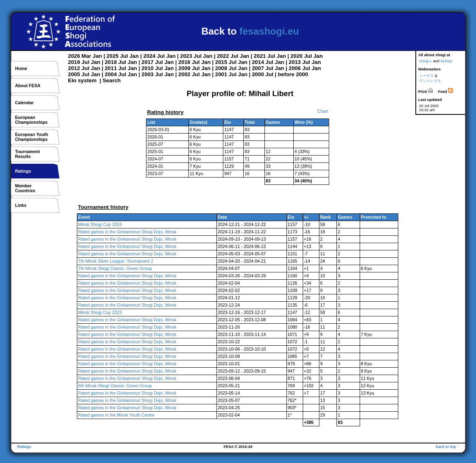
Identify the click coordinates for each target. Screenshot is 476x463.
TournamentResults (27, 154)
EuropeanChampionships (31, 120)
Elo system (82, 80)
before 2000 (293, 74)
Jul (124, 56)
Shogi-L (426, 61)
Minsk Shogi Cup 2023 (100, 312)
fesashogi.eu (269, 31)
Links (21, 205)
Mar (86, 56)
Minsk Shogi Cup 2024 (100, 224)
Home (21, 68)
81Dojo (447, 61)
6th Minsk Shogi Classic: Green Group (115, 386)
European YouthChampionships (32, 137)
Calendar (24, 103)
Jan (97, 56)
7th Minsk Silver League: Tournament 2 (116, 261)
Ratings (23, 171)
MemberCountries (25, 188)
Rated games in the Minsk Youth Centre (116, 415)
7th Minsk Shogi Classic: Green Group (115, 268)
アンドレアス (430, 81)
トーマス (426, 76)
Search (111, 80)
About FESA (28, 86)
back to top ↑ (447, 447)
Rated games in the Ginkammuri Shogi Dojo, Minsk (127, 232)
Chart (323, 111)
